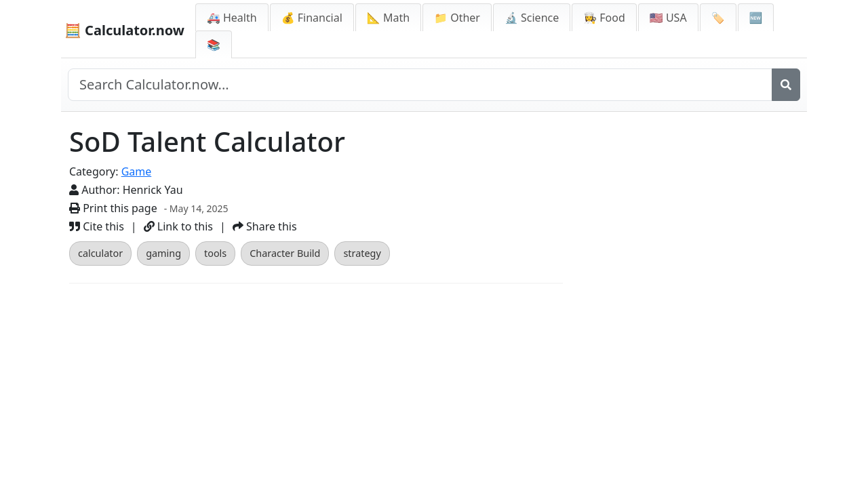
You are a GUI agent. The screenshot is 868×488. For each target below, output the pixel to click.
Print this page (113, 208)
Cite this (97, 226)
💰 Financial (312, 18)
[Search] (786, 85)
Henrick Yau (153, 190)
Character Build (285, 253)
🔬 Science (532, 18)
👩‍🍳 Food (604, 18)
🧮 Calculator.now (124, 30)
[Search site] (420, 85)
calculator (100, 253)
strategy (362, 253)
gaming (163, 253)
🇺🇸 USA (668, 18)
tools (215, 253)
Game (137, 171)
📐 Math (388, 18)
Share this (265, 226)
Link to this (178, 226)
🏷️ (718, 18)
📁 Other (457, 18)
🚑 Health (232, 18)
